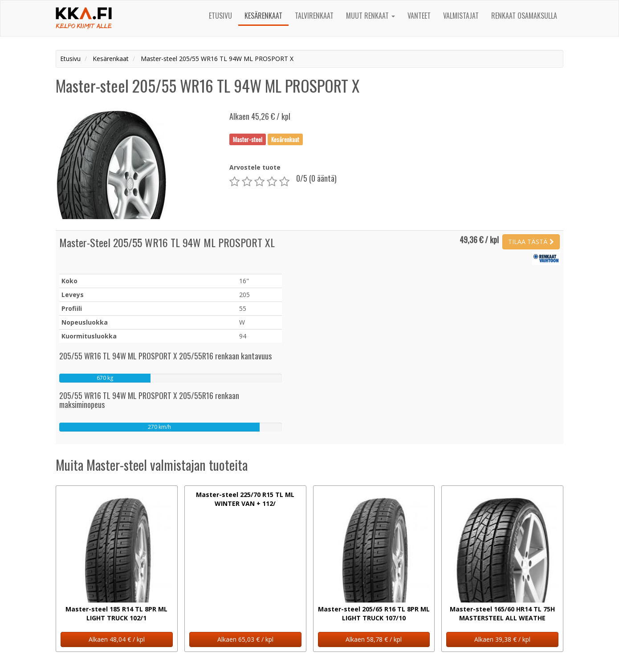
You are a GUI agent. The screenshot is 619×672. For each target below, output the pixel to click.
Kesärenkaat (263, 16)
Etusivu (220, 16)
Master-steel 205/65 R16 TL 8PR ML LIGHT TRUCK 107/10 (374, 613)
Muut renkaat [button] (371, 16)
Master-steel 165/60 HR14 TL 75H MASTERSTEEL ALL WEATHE (502, 613)
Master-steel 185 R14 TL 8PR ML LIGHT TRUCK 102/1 (116, 613)
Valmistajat (461, 16)
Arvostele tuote (255, 167)
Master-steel (248, 139)
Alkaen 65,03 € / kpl (245, 639)
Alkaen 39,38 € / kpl (502, 639)
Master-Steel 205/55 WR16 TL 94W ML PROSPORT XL (167, 242)
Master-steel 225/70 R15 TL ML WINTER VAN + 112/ (245, 499)
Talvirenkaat (314, 16)
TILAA (531, 242)
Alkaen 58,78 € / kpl (374, 639)
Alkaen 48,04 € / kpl (117, 639)
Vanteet (419, 16)
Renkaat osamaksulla (524, 16)
